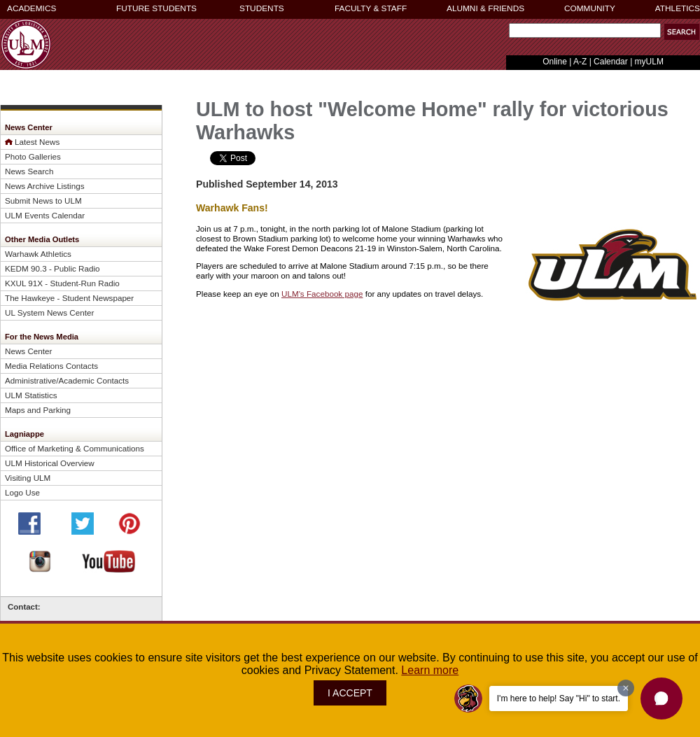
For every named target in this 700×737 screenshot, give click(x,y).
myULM (649, 62)
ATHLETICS (678, 8)
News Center (28, 351)
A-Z (580, 62)
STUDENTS (262, 8)
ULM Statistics (31, 395)
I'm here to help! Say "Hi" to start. (559, 699)
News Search (29, 171)
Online (555, 62)
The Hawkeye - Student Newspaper (69, 298)
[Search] (585, 30)
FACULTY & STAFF (371, 8)
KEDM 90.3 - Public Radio (52, 268)
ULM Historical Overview (50, 463)
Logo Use (22, 492)
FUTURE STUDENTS (156, 8)
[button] (661, 699)
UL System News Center (49, 313)
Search (506, 34)
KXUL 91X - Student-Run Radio (62, 283)
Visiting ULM (28, 478)
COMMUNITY (590, 8)
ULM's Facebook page (322, 294)
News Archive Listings (45, 186)
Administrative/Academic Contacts (67, 380)
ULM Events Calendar (45, 215)
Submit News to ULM (43, 201)
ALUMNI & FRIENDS (485, 8)
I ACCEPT (350, 693)
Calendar (611, 62)
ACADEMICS (31, 8)
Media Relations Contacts (51, 366)
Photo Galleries (33, 156)
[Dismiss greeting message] (626, 688)
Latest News (37, 142)
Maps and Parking (38, 410)
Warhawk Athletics (38, 254)
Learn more (430, 670)
